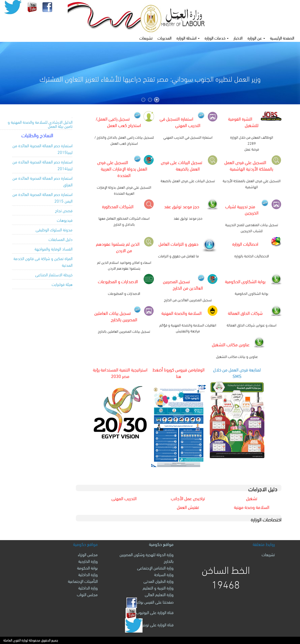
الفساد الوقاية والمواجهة (54, 249)
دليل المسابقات (61, 239)
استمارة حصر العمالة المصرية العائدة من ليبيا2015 (42, 149)
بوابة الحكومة (87, 567)
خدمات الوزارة (217, 38)
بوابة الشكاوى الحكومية (245, 281)
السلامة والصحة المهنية (182, 313)
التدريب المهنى (124, 498)
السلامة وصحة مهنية (252, 507)
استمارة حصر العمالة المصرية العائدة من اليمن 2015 (42, 197)
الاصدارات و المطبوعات (118, 281)
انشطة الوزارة (188, 38)
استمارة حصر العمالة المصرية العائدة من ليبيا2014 (42, 165)
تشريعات (146, 38)
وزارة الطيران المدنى (159, 581)
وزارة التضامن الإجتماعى (155, 567)
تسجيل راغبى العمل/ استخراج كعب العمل (118, 122)
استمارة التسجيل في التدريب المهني (180, 122)
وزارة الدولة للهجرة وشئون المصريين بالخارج (147, 557)
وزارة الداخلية (88, 574)
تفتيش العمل (188, 507)
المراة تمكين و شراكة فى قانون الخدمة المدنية (43, 261)
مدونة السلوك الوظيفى (54, 229)
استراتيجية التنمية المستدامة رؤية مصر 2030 (120, 372)
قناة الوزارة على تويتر (149, 624)
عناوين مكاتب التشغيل (231, 344)
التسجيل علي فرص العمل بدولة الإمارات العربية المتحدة (122, 168)
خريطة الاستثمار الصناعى (54, 274)
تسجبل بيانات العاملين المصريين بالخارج (116, 316)
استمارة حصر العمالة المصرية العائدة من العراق (42, 181)
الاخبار (238, 38)
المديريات (164, 38)
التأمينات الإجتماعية (83, 581)
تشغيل (252, 498)
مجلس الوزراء (88, 554)
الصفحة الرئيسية (282, 38)
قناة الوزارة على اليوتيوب (150, 612)
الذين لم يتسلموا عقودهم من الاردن (118, 247)
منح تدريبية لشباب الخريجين (242, 209)
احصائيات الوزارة (245, 244)
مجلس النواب (87, 594)
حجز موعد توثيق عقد (182, 206)
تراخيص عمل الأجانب (188, 498)
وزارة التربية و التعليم (158, 587)
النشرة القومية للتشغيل (243, 122)
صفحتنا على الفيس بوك (150, 602)
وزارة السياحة (164, 574)
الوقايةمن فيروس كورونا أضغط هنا (179, 372)
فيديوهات (65, 220)
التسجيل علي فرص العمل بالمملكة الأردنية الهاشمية (249, 165)
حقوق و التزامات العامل (178, 244)
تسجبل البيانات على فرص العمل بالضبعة (182, 165)
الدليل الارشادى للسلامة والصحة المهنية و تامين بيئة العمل (40, 124)
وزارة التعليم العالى (159, 594)
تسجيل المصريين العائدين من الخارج (183, 284)
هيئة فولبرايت (62, 284)
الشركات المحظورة (118, 206)
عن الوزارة (256, 38)
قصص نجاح (64, 210)
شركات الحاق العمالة (245, 313)
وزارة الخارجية (88, 561)
